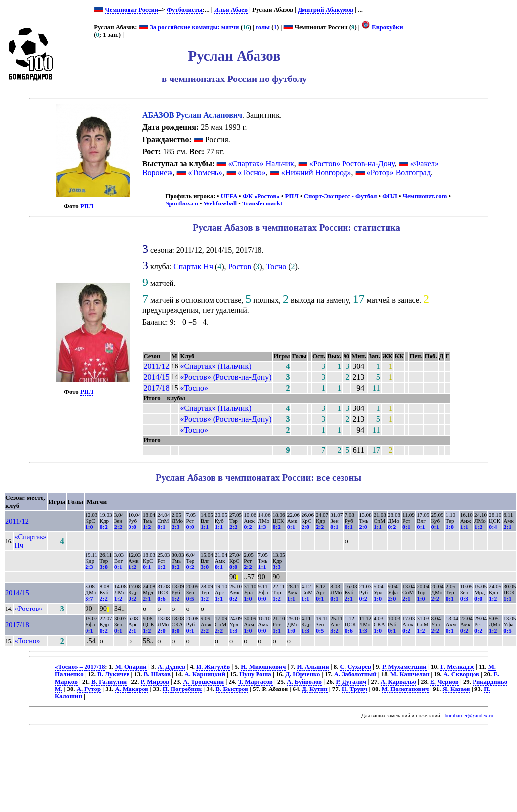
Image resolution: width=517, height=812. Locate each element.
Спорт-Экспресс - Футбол (341, 196)
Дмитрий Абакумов (325, 10)
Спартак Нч (193, 266)
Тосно (277, 266)
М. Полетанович (405, 689)
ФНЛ (389, 196)
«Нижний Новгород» (316, 173)
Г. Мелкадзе (457, 667)
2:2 (118, 527)
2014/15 (156, 377)
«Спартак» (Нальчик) (215, 366)
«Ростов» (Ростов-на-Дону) (226, 377)
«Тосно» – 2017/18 (80, 667)
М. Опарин (131, 667)
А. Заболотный (355, 674)
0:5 (190, 599)
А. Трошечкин (204, 682)
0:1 (161, 527)
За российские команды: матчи (189, 27)
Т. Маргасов (256, 682)
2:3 (175, 527)
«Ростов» (28, 609)
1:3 (262, 527)
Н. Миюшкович (263, 667)
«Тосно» (252, 173)
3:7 (89, 599)
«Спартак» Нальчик (261, 164)
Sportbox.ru (181, 203)
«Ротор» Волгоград (399, 173)
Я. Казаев (456, 689)
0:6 (161, 599)
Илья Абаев (231, 10)
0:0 (132, 527)
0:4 (493, 527)
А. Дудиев (172, 667)
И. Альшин (313, 667)
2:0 (305, 527)
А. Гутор (89, 689)
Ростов (240, 266)
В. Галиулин (109, 682)
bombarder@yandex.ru (469, 715)
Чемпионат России (131, 10)
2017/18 (156, 388)
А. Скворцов (461, 674)
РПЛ (87, 206)
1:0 (89, 527)
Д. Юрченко (302, 674)
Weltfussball (220, 203)
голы (263, 27)
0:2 (103, 527)
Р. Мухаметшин (404, 667)
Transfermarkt (262, 203)
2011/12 (156, 366)
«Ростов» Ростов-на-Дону (352, 164)
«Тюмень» (205, 173)
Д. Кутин (315, 689)
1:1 (205, 527)
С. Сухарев (356, 667)
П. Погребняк (182, 689)
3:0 (103, 567)
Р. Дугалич (351, 682)
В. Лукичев (113, 674)
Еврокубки (382, 27)
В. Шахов (157, 674)
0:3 (464, 599)
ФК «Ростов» (261, 196)
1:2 (147, 527)
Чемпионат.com (425, 196)
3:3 (277, 567)
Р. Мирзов (155, 682)
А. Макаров (131, 689)
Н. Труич (354, 689)
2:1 (507, 527)
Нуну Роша (255, 674)
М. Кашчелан (410, 674)
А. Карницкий (205, 674)
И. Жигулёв (213, 667)
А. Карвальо (398, 682)
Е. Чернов (444, 682)
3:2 (334, 631)
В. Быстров (232, 689)
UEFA (229, 196)
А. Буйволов (304, 682)
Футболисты (185, 10)
